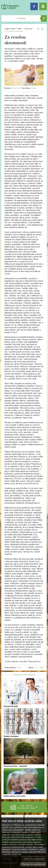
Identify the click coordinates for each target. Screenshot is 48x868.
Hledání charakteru (24, 723)
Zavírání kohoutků (24, 693)
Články (34, 88)
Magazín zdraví (10, 29)
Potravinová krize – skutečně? (24, 753)
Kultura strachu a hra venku (24, 783)
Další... (20, 29)
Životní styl (16, 88)
